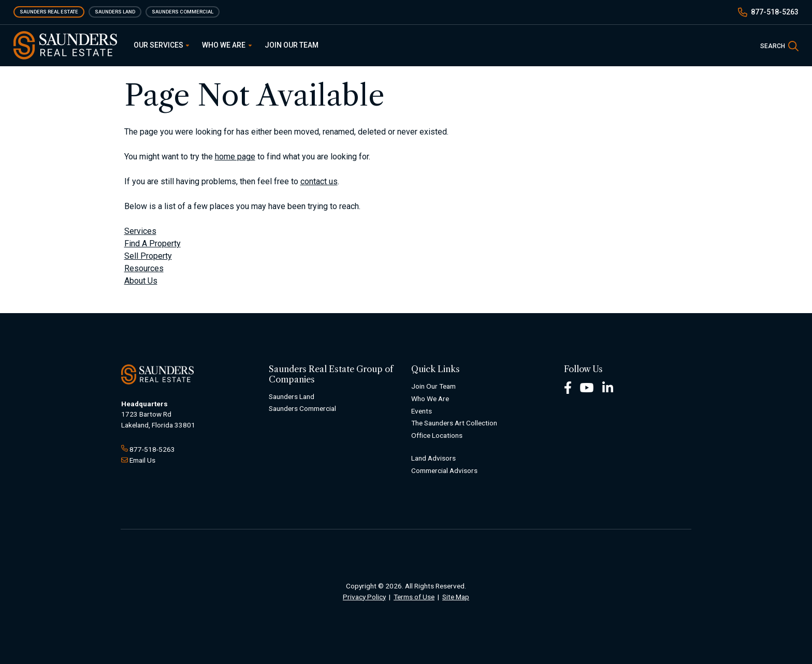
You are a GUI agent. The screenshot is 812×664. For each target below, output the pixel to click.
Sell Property (148, 256)
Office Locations (437, 435)
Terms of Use (414, 597)
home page (235, 157)
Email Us (142, 460)
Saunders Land (115, 12)
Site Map (456, 597)
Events (422, 411)
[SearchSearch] (779, 45)
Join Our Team (292, 45)
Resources (144, 268)
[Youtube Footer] (587, 387)
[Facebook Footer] (568, 387)
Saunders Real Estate (49, 12)
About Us (141, 281)
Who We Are (227, 45)
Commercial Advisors (444, 470)
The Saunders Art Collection (454, 423)
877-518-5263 (775, 12)
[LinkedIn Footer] (608, 387)
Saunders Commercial (183, 12)
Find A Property (153, 244)
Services (140, 231)
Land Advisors (433, 458)
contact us (319, 181)
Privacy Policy (364, 597)
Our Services (162, 45)
